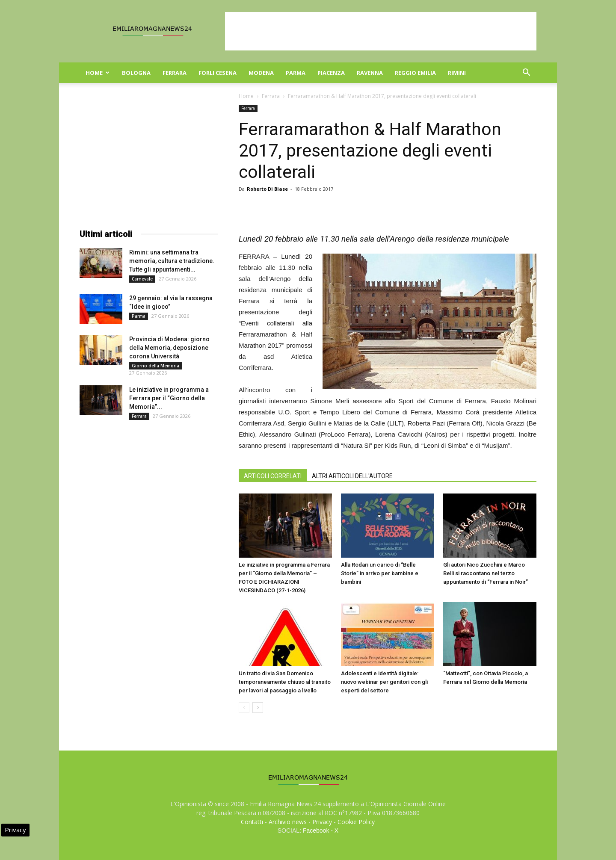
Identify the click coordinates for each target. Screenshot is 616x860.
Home (98, 73)
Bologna (136, 73)
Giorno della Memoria (155, 366)
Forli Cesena (218, 73)
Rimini (457, 73)
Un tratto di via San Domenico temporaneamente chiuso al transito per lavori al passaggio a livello (285, 682)
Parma (296, 73)
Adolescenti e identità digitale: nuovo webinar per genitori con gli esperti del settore (384, 682)
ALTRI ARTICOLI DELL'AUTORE (352, 476)
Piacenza (331, 73)
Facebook (316, 830)
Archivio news (288, 822)
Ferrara (175, 73)
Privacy (322, 822)
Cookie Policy (356, 822)
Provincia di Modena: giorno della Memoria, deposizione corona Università (169, 348)
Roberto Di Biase (267, 189)
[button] (526, 73)
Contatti (252, 822)
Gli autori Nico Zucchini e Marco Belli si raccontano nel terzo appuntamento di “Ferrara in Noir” (486, 573)
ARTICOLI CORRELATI (273, 476)
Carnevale (142, 279)
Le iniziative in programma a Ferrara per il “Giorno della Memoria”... (169, 398)
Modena (261, 73)
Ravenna (370, 73)
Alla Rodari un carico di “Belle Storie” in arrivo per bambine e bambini (380, 573)
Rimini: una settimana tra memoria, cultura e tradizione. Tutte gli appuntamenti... (172, 261)
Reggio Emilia (415, 73)
